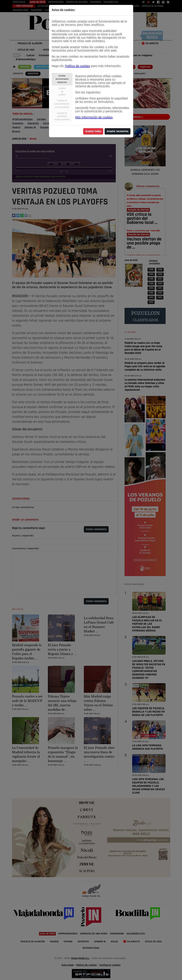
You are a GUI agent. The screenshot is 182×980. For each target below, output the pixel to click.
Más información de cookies (94, 118)
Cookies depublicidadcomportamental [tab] (62, 116)
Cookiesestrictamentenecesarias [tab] (62, 79)
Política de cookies (78, 66)
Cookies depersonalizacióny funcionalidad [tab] (62, 104)
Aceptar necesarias (118, 131)
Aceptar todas (93, 131)
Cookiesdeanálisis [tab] (62, 92)
